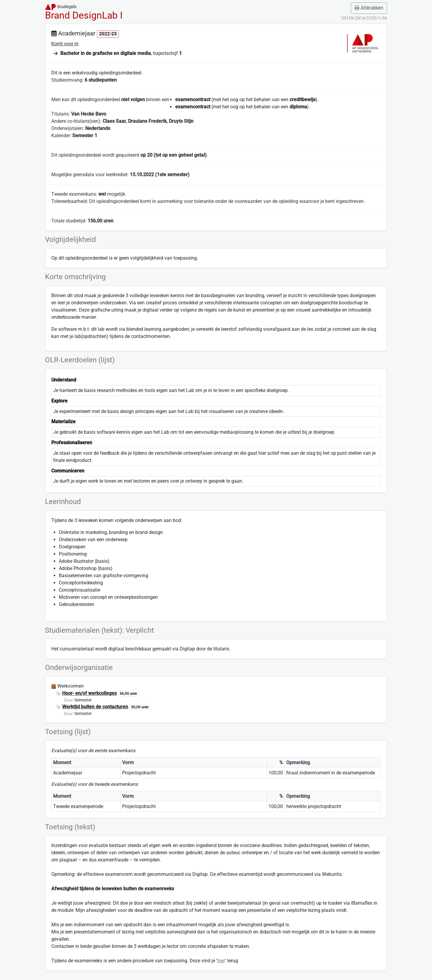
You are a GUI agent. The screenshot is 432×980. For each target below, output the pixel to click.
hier (221, 961)
